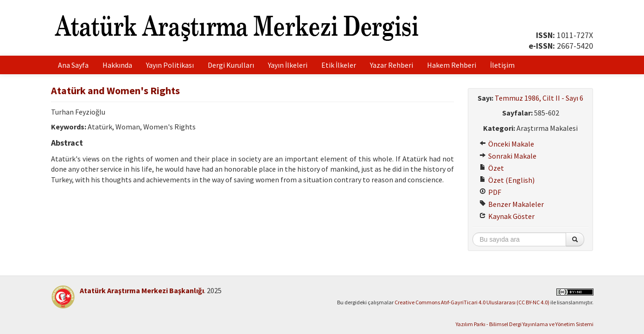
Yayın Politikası (170, 65)
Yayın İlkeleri (288, 65)
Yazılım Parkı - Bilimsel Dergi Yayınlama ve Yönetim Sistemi (525, 324)
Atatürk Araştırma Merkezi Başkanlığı (142, 290)
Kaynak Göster (507, 216)
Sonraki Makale (508, 156)
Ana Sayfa (73, 65)
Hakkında (117, 65)
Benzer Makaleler (512, 204)
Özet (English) (507, 180)
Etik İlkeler (339, 65)
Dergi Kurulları (231, 65)
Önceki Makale (507, 144)
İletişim (502, 65)
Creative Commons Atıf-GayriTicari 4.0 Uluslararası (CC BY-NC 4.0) (472, 302)
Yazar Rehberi (392, 65)
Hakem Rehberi (452, 65)
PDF (490, 192)
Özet (492, 168)
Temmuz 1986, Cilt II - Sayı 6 (539, 98)
